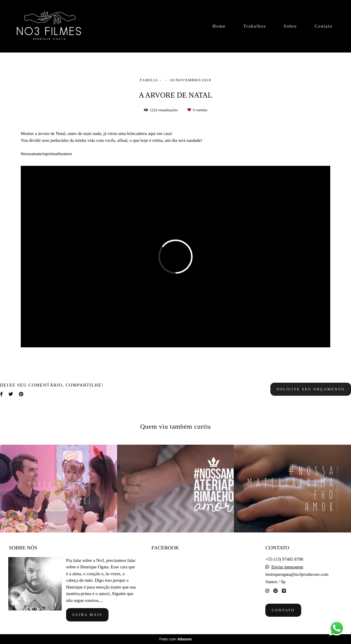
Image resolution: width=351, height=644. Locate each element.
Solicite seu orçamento (311, 389)
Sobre (290, 26)
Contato (324, 26)
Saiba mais (87, 615)
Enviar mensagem (287, 567)
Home (219, 26)
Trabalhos (255, 26)
